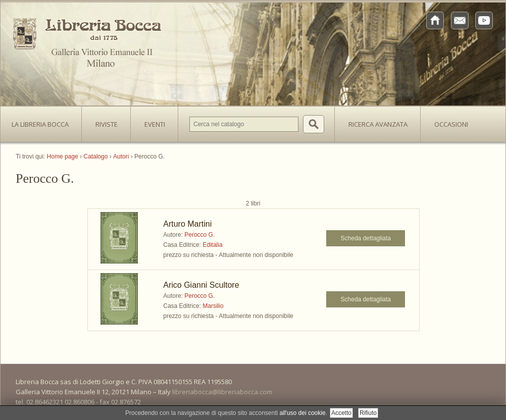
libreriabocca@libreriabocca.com (222, 392)
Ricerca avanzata (378, 124)
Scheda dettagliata (366, 238)
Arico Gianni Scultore (201, 285)
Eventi (155, 124)
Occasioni (451, 124)
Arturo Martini (187, 224)
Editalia (212, 245)
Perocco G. (199, 235)
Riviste (104, 121)
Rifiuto (368, 413)
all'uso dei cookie (303, 413)
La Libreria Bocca (44, 121)
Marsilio (213, 306)
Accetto (341, 413)
